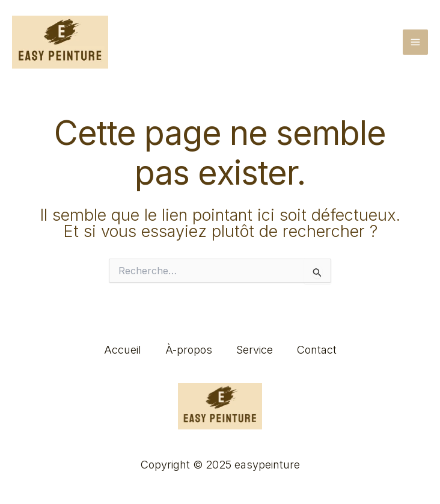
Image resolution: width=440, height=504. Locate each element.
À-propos (189, 350)
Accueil (123, 350)
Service (255, 350)
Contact (317, 350)
